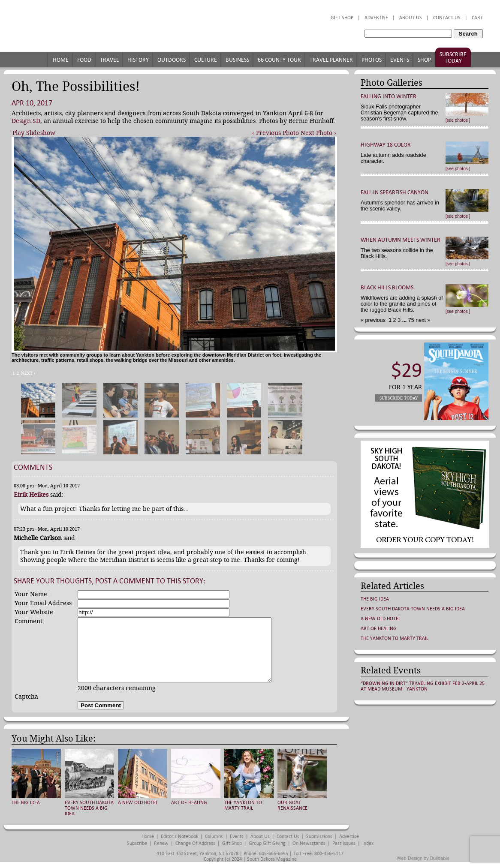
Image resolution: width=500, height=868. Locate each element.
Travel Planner (331, 60)
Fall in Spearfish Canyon (395, 192)
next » (422, 320)
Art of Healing (189, 803)
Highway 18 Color (386, 145)
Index (368, 843)
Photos (372, 60)
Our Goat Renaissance (292, 805)
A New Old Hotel (138, 803)
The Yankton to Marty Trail (243, 805)
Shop (424, 60)
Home (61, 60)
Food (84, 60)
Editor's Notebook (179, 836)
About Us (411, 18)
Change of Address (195, 843)
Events (400, 60)
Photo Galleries (392, 83)
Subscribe (137, 843)
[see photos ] (458, 120)
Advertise (376, 18)
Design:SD (26, 121)
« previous (374, 320)
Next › (28, 373)
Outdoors (172, 60)
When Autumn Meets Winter (401, 240)
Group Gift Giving (267, 843)
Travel (109, 60)
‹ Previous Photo (276, 133)
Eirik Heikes (31, 495)
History (138, 60)
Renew (161, 843)
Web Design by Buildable (423, 858)
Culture (206, 60)
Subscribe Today (453, 57)
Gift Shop (342, 18)
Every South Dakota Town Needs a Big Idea (89, 808)
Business (237, 60)
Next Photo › (318, 133)
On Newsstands (309, 843)
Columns (214, 836)
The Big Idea (26, 803)
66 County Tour (279, 60)
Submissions (319, 836)
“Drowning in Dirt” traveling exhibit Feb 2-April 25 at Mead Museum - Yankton (423, 686)
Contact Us (447, 18)
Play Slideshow (34, 133)
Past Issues (344, 843)
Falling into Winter (389, 96)
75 (410, 320)
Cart (477, 18)
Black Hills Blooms (387, 287)
